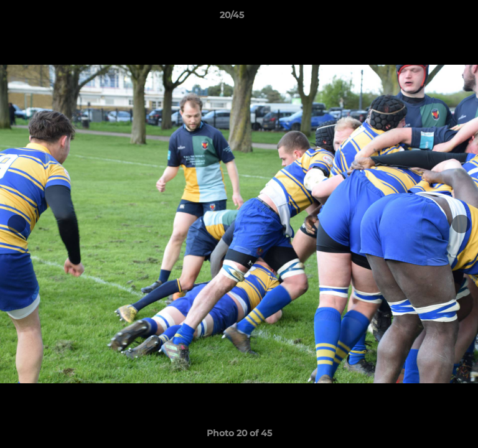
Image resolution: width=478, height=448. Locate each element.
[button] (433, 18)
